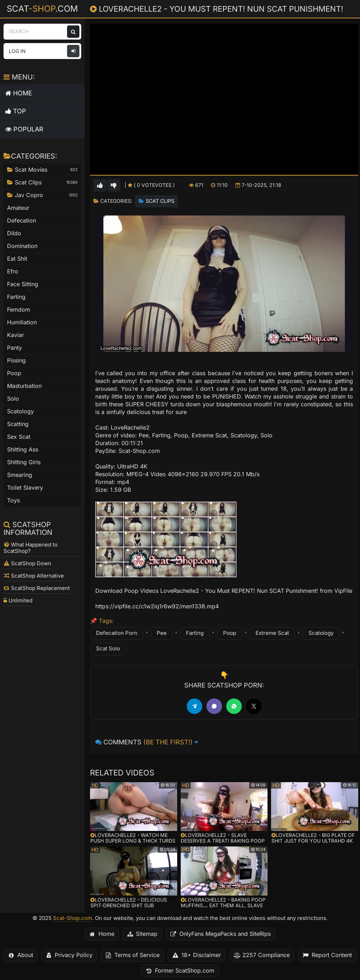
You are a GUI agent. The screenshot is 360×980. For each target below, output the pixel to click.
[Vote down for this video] (114, 185)
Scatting (18, 424)
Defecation (22, 221)
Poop (230, 633)
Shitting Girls (24, 462)
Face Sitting (23, 284)
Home (19, 93)
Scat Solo (108, 649)
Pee (162, 633)
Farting (195, 633)
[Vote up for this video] (100, 185)
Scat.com (42, 8)
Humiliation (22, 322)
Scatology (321, 633)
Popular (24, 129)
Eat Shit (17, 259)
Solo (13, 399)
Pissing (16, 361)
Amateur (18, 208)
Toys (13, 500)
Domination (22, 246)
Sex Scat (19, 437)
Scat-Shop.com (73, 918)
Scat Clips (160, 201)
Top (16, 111)
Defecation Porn (117, 633)
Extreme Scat (272, 633)
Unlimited (18, 601)
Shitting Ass (23, 450)
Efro (13, 271)
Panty (14, 348)
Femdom (19, 310)
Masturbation (24, 386)
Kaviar (16, 335)
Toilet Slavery (25, 488)
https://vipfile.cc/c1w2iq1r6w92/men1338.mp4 (157, 606)
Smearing (20, 475)
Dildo (14, 233)
